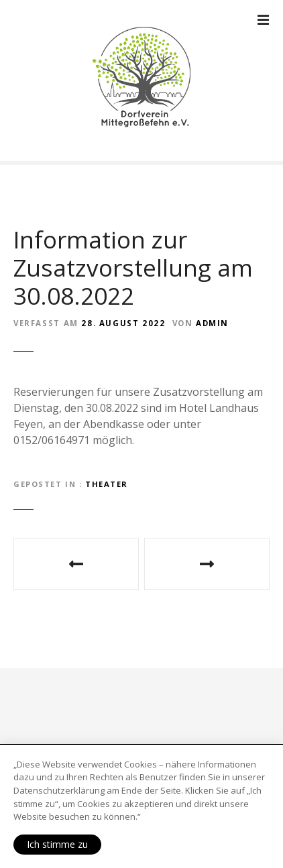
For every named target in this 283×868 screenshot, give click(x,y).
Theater (107, 484)
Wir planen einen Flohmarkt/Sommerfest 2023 (207, 564)
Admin (212, 323)
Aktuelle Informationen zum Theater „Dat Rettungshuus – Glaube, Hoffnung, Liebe (76, 564)
